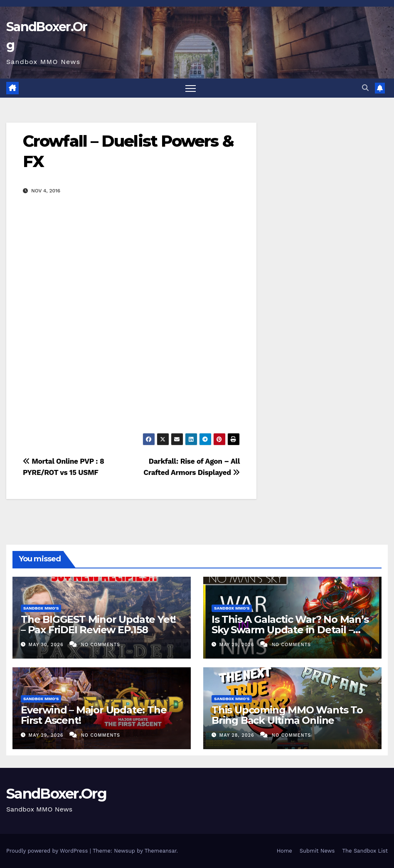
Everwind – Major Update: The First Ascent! (94, 715)
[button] (365, 88)
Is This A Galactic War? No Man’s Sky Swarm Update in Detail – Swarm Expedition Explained (290, 630)
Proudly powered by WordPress (48, 851)
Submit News (317, 851)
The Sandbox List (365, 851)
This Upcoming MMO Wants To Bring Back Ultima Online (287, 715)
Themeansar (161, 851)
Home (284, 851)
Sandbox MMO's (41, 608)
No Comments (101, 645)
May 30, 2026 (47, 645)
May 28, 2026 (238, 735)
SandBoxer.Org (56, 794)
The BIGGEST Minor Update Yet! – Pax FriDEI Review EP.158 (98, 625)
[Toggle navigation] (191, 88)
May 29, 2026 (238, 645)
